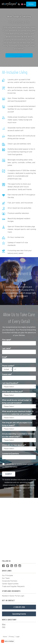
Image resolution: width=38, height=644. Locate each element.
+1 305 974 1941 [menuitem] (19, 607)
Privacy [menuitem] (11, 636)
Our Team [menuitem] (6, 578)
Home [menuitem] (5, 636)
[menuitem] (4, 566)
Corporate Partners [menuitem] (10, 581)
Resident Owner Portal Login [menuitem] (13, 596)
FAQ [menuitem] (4, 627)
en (25, 4)
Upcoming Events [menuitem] (19, 614)
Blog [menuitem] (4, 624)
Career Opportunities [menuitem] (10, 584)
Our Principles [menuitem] (7, 575)
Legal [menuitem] (18, 636)
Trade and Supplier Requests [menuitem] (13, 586)
